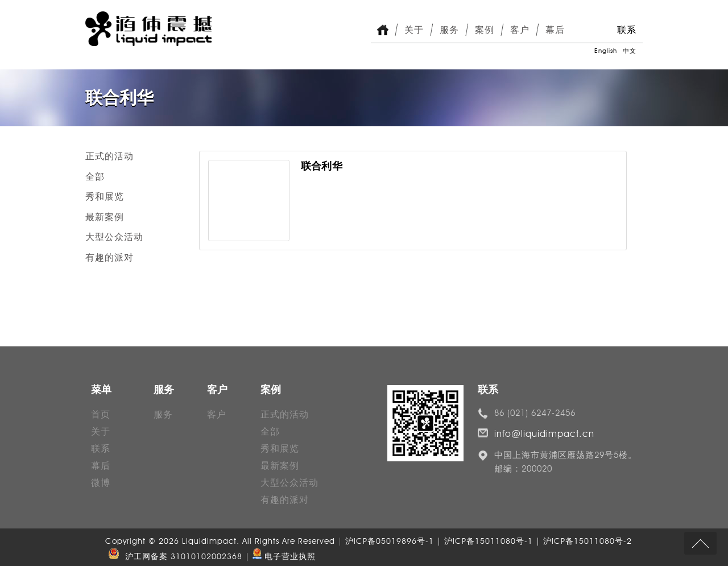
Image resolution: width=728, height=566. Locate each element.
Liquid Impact (148, 29)
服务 (449, 30)
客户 (520, 30)
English (606, 51)
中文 (630, 51)
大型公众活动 (114, 237)
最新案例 (105, 217)
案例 (485, 30)
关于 (414, 30)
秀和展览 (105, 197)
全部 (95, 177)
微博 (101, 483)
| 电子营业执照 (280, 557)
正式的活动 (109, 156)
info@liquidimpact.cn (544, 434)
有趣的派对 (109, 257)
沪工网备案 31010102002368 (174, 557)
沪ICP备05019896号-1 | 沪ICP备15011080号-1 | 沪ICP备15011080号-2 (489, 541)
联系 (627, 30)
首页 (101, 414)
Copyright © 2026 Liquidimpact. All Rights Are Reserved (222, 541)
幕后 (555, 30)
